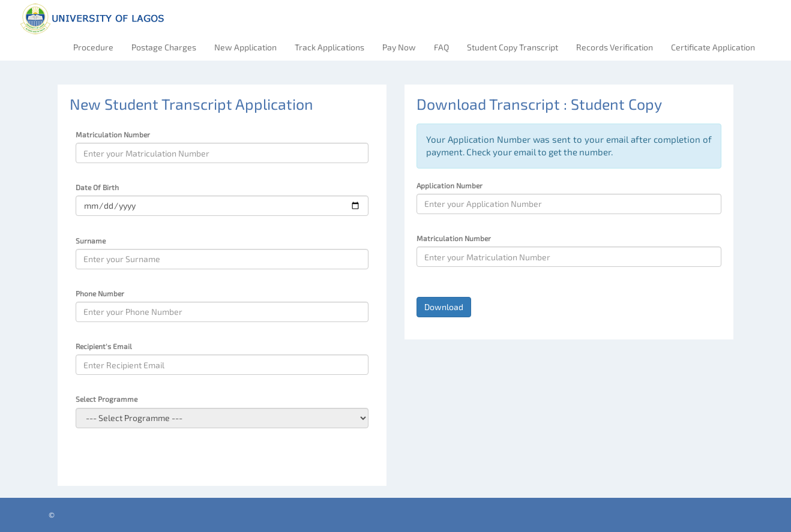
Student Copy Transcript (513, 47)
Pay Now (399, 47)
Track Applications (329, 47)
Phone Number (100, 293)
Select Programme (107, 399)
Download (444, 307)
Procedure (93, 47)
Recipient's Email (104, 346)
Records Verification (615, 47)
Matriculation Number (113, 134)
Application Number (450, 185)
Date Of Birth (97, 187)
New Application (245, 47)
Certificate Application (713, 47)
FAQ (441, 47)
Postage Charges (164, 47)
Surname (91, 241)
